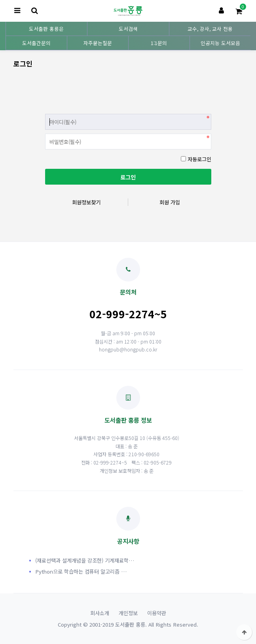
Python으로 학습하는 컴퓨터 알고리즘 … (81, 571)
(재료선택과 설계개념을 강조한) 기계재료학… (85, 560)
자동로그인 (199, 159)
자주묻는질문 (98, 43)
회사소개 (100, 613)
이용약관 (157, 613)
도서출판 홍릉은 (46, 29)
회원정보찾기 (86, 202)
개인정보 (128, 613)
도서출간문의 (36, 43)
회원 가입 (170, 202)
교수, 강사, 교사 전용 (210, 29)
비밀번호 (45, 112)
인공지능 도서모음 (220, 43)
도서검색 (128, 29)
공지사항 (128, 526)
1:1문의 (159, 43)
